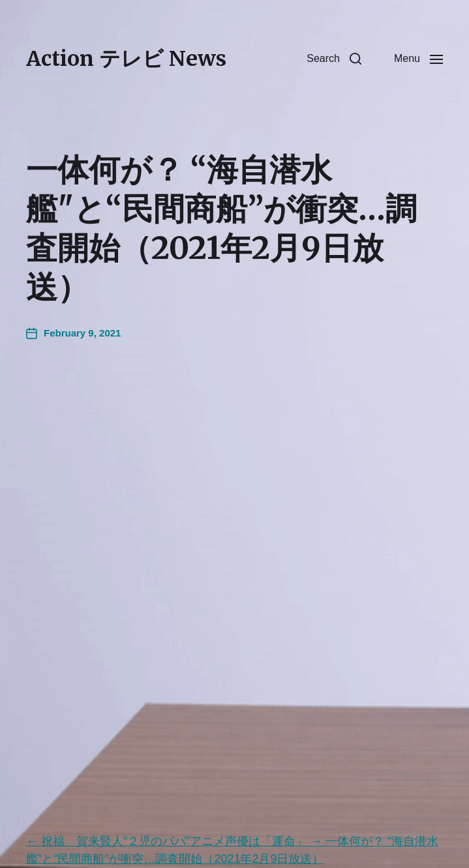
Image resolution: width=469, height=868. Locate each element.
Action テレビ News (126, 59)
